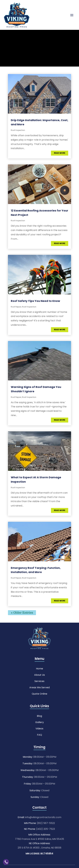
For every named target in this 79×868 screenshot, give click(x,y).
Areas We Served (39, 687)
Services (39, 681)
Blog (39, 716)
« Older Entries (22, 613)
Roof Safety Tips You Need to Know (35, 301)
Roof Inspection (18, 130)
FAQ (39, 735)
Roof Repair (16, 307)
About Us (39, 675)
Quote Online (39, 693)
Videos (39, 728)
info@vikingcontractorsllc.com (43, 817)
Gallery (39, 722)
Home (39, 668)
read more (60, 153)
